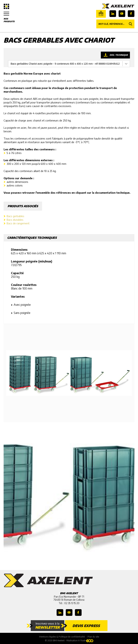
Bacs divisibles (15, 220)
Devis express (86, 626)
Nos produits (11, 17)
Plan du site (93, 637)
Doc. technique (119, 55)
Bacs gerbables (15, 216)
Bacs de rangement (18, 223)
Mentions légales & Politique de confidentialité (62, 637)
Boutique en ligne (101, 13)
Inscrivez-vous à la (48, 626)
